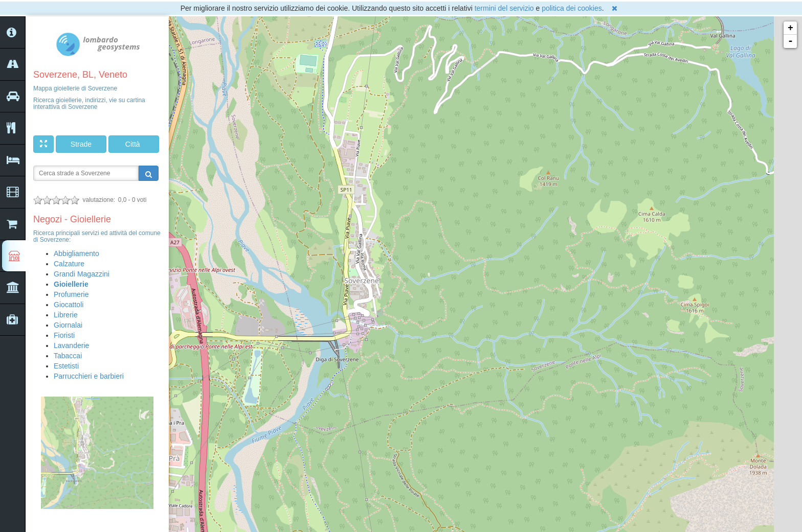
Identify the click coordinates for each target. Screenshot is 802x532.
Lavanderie (71, 345)
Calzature (69, 264)
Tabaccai (68, 356)
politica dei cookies (572, 8)
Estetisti (66, 366)
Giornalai (68, 325)
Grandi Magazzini (82, 274)
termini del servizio (504, 8)
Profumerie (71, 294)
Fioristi (64, 335)
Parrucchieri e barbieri (89, 376)
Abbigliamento (76, 253)
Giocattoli (69, 305)
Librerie (66, 315)
